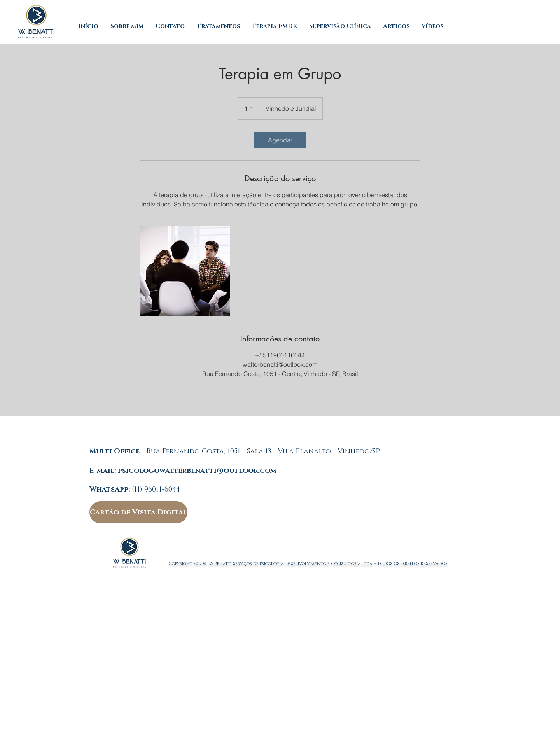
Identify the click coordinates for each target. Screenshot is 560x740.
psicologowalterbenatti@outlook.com (197, 471)
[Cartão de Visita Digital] (138, 512)
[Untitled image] (185, 271)
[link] (280, 140)
